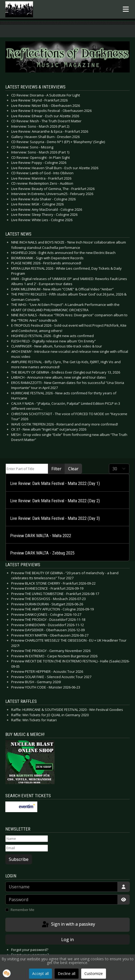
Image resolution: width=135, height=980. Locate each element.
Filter (56, 469)
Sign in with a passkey (68, 925)
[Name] (27, 839)
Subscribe (19, 859)
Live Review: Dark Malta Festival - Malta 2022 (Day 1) (55, 483)
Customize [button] (94, 973)
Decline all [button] (67, 973)
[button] (7, 973)
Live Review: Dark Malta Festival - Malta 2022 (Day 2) (55, 501)
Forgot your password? (30, 950)
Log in (67, 939)
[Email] (27, 848)
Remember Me (23, 910)
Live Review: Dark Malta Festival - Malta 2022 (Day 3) (55, 518)
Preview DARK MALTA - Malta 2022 (41, 536)
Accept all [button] (40, 973)
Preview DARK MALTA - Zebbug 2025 (42, 553)
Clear (73, 469)
